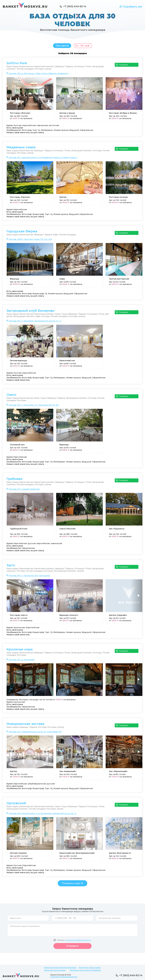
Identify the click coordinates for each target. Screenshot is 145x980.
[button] (139, 96)
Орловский (16, 804)
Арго (11, 567)
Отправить (72, 947)
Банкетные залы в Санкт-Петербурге (85, 970)
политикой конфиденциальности (78, 942)
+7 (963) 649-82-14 (75, 6)
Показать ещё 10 (73, 885)
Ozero (11, 396)
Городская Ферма (22, 233)
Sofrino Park (17, 64)
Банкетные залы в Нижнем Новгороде (60, 968)
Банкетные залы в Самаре (90, 968)
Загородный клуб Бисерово (31, 312)
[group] (30, 101)
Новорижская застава (25, 725)
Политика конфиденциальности (64, 977)
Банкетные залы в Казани (55, 970)
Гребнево (15, 480)
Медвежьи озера (21, 149)
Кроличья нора (20, 651)
